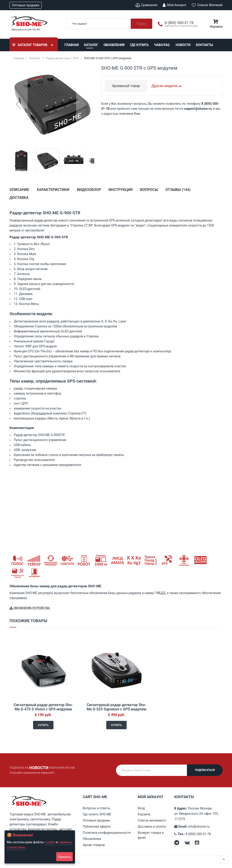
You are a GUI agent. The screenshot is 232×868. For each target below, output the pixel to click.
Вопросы (149, 190)
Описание (19, 190)
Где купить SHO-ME (97, 814)
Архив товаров (94, 845)
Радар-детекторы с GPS (62, 58)
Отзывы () (178, 190)
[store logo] (34, 21)
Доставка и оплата (152, 827)
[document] (40, 847)
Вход (141, 808)
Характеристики (53, 190)
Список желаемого (152, 820)
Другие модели (167, 86)
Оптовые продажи (26, 5)
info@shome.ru (199, 827)
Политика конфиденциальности (107, 833)
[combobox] (109, 24)
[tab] (19, 191)
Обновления (114, 45)
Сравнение (146, 5)
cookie (50, 842)
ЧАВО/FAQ (162, 45)
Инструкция (121, 190)
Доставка (19, 198)
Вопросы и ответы (96, 808)
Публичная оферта (97, 827)
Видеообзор (89, 190)
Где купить (139, 45)
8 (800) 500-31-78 (198, 834)
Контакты (204, 45)
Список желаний (207, 5)
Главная (72, 45)
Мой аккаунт (174, 5)
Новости (183, 45)
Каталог (91, 45)
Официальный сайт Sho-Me (26, 30)
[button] (19, 104)
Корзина (144, 814)
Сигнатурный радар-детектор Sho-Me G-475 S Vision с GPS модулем (43, 707)
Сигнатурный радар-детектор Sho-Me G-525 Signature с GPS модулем (116, 707)
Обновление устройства (30, 608)
